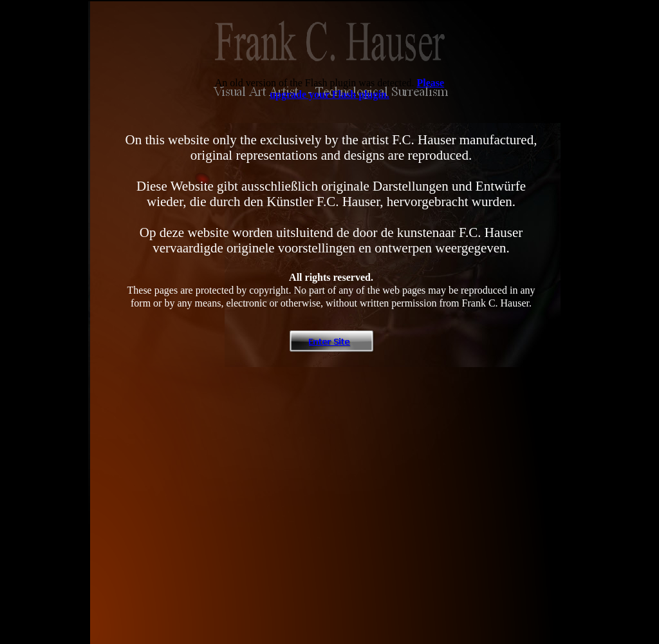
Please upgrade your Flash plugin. (357, 89)
